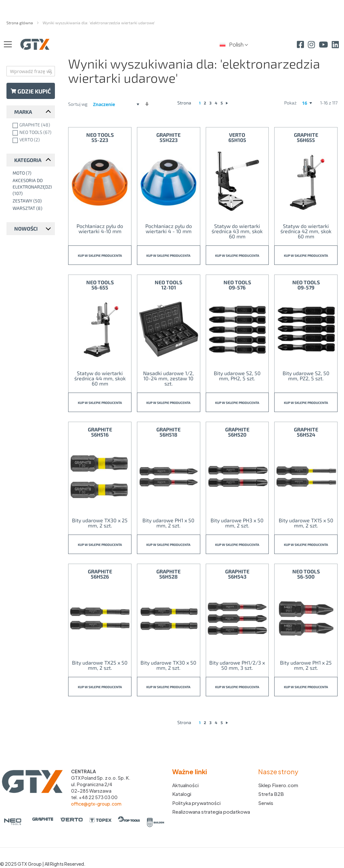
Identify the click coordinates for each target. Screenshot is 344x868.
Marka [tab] (23, 112)
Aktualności (185, 785)
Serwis (266, 803)
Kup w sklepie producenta (100, 255)
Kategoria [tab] (28, 160)
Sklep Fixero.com (278, 785)
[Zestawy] (32, 201)
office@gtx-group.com (96, 804)
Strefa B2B (271, 794)
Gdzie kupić (31, 91)
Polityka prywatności (196, 803)
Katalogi (182, 794)
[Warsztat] (32, 208)
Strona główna (20, 23)
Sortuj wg (78, 104)
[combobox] (31, 71)
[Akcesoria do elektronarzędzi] (32, 187)
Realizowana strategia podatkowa (211, 812)
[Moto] (32, 173)
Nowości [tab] (26, 228)
